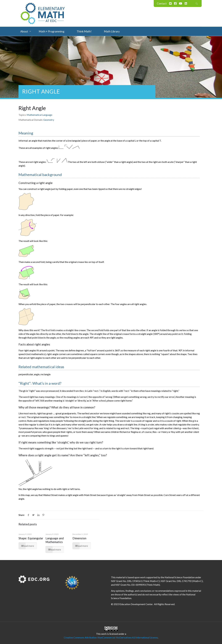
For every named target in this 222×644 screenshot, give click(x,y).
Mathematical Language (39, 115)
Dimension (79, 538)
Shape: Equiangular (31, 538)
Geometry (49, 120)
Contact (162, 3)
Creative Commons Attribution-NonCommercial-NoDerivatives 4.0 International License (111, 637)
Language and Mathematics (55, 540)
